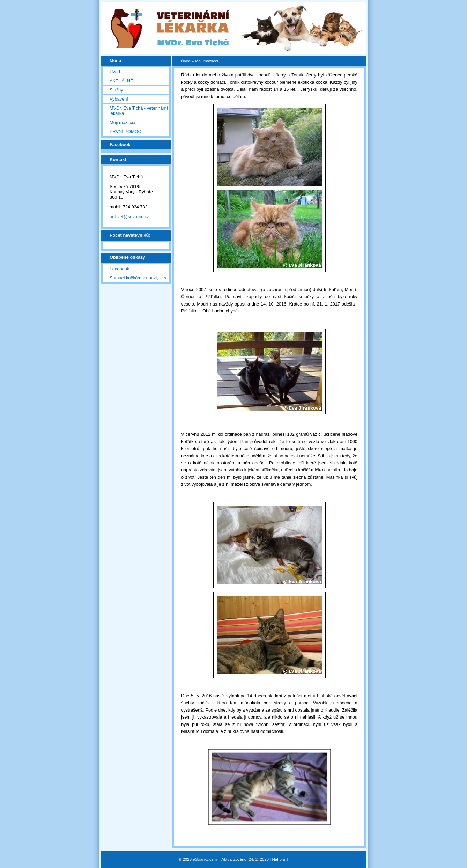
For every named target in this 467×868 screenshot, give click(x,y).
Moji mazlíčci (122, 122)
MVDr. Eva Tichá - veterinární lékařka (139, 111)
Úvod (186, 61)
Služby (116, 90)
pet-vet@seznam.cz (129, 217)
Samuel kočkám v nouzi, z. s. (139, 278)
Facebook (119, 269)
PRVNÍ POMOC (125, 131)
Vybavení (119, 99)
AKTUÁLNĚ (121, 81)
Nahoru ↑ (280, 859)
